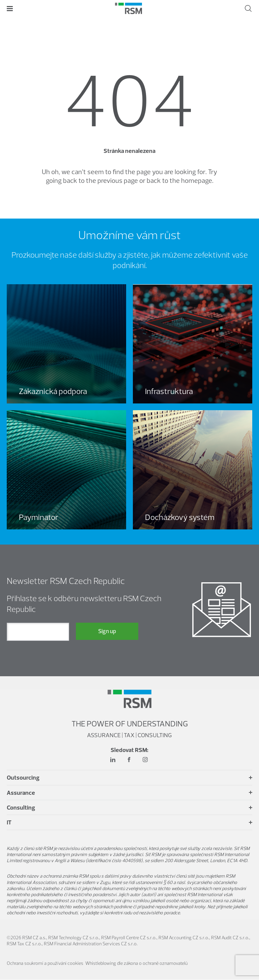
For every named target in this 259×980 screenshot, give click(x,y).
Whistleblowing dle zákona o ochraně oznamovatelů (136, 963)
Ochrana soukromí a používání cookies (45, 963)
